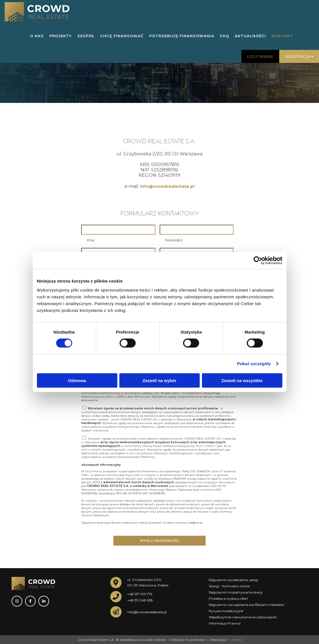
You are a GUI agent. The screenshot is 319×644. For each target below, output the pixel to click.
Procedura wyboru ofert (228, 598)
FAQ (225, 36)
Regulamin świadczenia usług (233, 580)
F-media (235, 639)
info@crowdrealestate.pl (167, 186)
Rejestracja (299, 56)
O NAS (37, 36)
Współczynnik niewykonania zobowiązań (243, 617)
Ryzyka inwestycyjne (226, 611)
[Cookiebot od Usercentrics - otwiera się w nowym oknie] (258, 261)
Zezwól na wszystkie (242, 380)
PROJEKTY (60, 36)
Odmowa (77, 380)
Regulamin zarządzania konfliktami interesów (247, 604)
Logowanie (260, 56)
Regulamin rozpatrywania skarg (236, 592)
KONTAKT (282, 36)
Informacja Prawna (225, 623)
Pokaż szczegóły (254, 364)
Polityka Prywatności (188, 639)
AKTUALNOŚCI (250, 36)
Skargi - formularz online (229, 586)
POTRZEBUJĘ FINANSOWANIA (182, 36)
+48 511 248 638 (140, 600)
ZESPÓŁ (86, 36)
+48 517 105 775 (140, 594)
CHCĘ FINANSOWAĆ (122, 36)
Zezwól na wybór (159, 380)
